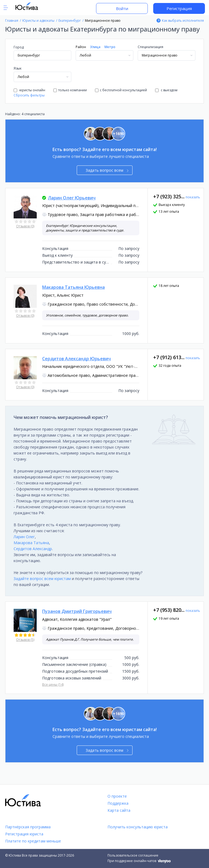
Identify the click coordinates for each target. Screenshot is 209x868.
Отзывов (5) (25, 640)
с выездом (166, 90)
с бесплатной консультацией (121, 90)
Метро (110, 47)
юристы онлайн (29, 90)
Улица (95, 47)
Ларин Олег (24, 537)
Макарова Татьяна (31, 543)
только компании (70, 90)
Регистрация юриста (24, 834)
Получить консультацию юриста (138, 827)
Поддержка (118, 803)
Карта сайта (119, 810)
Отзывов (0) (25, 226)
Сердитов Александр (33, 549)
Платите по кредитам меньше (33, 841)
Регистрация (179, 8)
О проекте (117, 796)
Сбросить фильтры (29, 95)
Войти (122, 8)
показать (193, 197)
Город (19, 47)
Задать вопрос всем (107, 170)
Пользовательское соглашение (133, 855)
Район (81, 47)
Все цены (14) (53, 684)
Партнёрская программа (28, 827)
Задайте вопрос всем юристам (42, 579)
